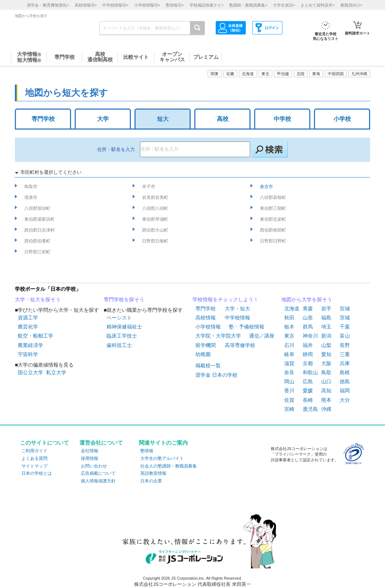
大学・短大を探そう (38, 299)
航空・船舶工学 (36, 336)
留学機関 (206, 345)
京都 (308, 363)
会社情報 (90, 451)
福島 (326, 318)
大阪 (326, 363)
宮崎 (289, 409)
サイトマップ (34, 466)
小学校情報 (208, 327)
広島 (308, 381)
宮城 (345, 309)
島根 (345, 372)
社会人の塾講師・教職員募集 (169, 466)
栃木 (289, 327)
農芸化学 (28, 327)
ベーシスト (119, 318)
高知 (326, 391)
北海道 (248, 74)
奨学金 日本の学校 (216, 375)
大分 (345, 400)
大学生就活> (284, 5)
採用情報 (90, 458)
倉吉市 (267, 187)
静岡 (308, 354)
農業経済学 (30, 345)
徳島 (345, 381)
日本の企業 (151, 481)
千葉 (345, 327)
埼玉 (326, 327)
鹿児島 (310, 409)
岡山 (289, 381)
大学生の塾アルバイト (162, 458)
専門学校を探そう (124, 299)
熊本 (326, 400)
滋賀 (289, 363)
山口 (326, 381)
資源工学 (28, 318)
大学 (103, 119)
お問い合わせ (94, 466)
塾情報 (147, 451)
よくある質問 (34, 458)
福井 (308, 345)
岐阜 (289, 354)
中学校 (282, 119)
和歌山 (310, 372)
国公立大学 (30, 372)
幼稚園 (203, 354)
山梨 (326, 345)
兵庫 (345, 363)
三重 (345, 354)
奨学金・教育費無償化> (48, 5)
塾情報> (175, 5)
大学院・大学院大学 (218, 336)
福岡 (345, 391)
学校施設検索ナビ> (207, 5)
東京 (289, 336)
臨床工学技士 (122, 336)
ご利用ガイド (34, 451)
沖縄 (326, 409)
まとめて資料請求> (318, 5)
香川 (289, 391)
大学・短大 (237, 309)
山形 (308, 318)
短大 (163, 119)
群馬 (308, 327)
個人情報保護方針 (98, 481)
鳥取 (326, 372)
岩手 (326, 309)
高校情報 (206, 318)
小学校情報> (147, 5)
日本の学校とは (37, 473)
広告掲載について (98, 473)
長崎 (308, 400)
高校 (223, 119)
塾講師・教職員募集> (248, 5)
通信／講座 (262, 336)
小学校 (342, 119)
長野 (345, 345)
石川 (289, 345)
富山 (345, 336)
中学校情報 (237, 318)
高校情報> (86, 5)
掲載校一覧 (208, 366)
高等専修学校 (240, 345)
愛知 (326, 354)
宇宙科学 (28, 354)
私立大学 (56, 372)
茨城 (345, 318)
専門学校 (43, 119)
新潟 (326, 336)
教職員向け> (351, 5)
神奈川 (310, 336)
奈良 (289, 372)
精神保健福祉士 (124, 327)
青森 (308, 309)
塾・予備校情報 (247, 327)
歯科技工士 (119, 345)
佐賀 (289, 400)
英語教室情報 (153, 473)
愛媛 (308, 391)
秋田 (289, 318)
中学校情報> (115, 5)
